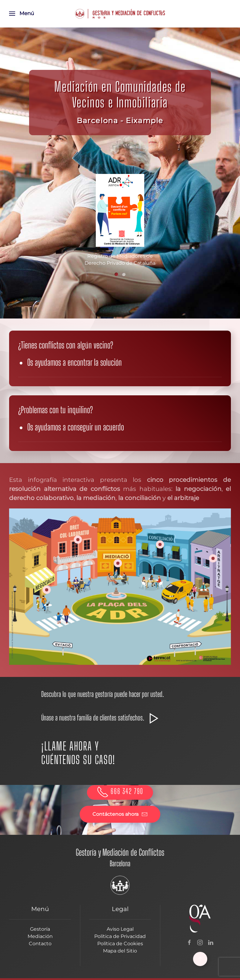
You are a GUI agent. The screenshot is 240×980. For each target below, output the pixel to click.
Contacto (40, 944)
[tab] (116, 274)
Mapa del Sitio (120, 951)
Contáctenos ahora (120, 814)
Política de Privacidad (120, 936)
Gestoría (40, 929)
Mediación (40, 936)
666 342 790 (120, 791)
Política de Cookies (120, 944)
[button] (22, 14)
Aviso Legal (120, 929)
